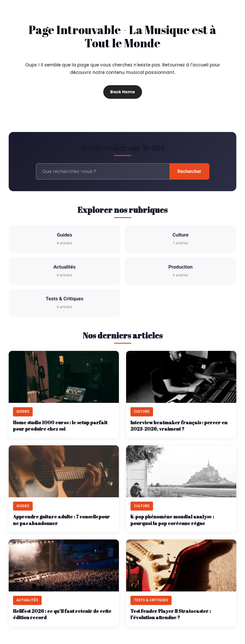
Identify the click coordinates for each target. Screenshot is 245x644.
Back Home (123, 92)
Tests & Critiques (65, 303)
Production (180, 271)
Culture (180, 239)
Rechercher (189, 171)
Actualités (65, 271)
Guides (64, 239)
